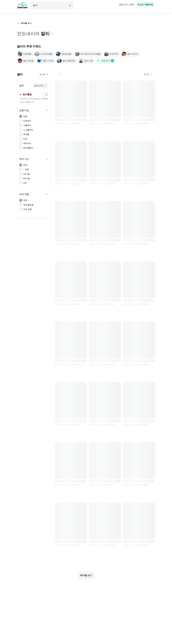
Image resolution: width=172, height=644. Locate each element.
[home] (22, 6)
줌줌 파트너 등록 (127, 4)
